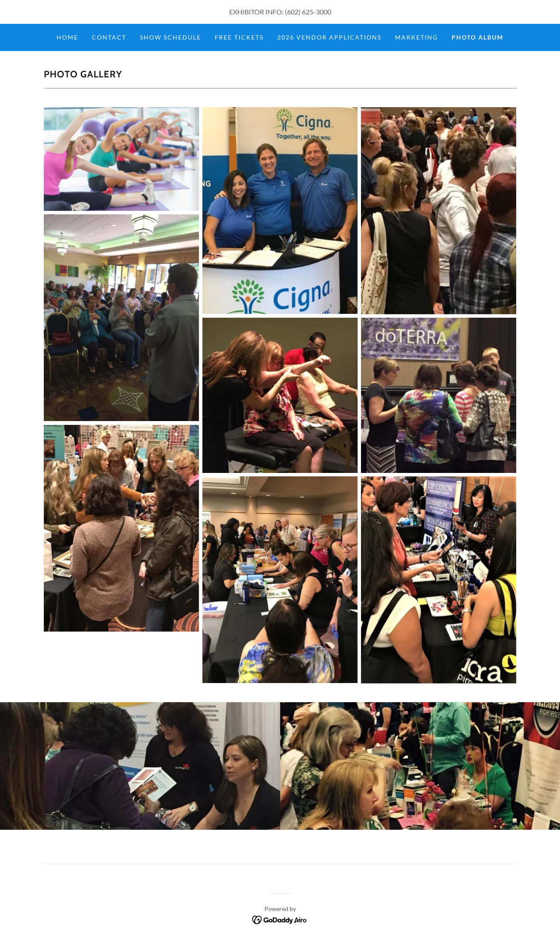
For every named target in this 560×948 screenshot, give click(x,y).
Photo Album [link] (478, 37)
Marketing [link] (416, 37)
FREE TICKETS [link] (239, 37)
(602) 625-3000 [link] (308, 12)
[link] (280, 919)
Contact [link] (109, 37)
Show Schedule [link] (171, 37)
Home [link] (67, 37)
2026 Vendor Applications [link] (329, 37)
